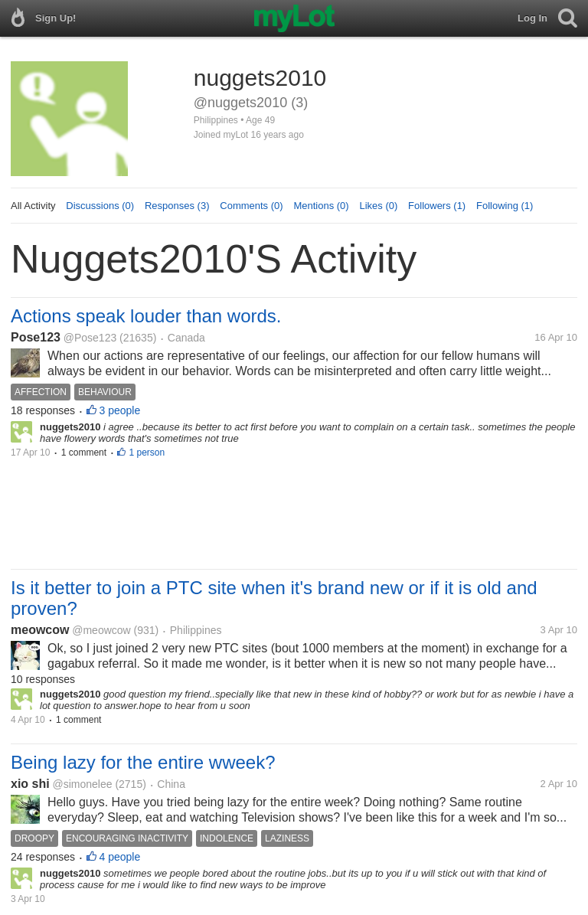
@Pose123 (90, 338)
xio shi (30, 784)
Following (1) (505, 206)
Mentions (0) (321, 206)
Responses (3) (177, 206)
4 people (120, 857)
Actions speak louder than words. (146, 316)
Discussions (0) (100, 206)
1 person (147, 453)
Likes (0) (378, 206)
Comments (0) (251, 206)
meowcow (40, 630)
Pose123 (36, 337)
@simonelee (82, 784)
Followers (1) (437, 206)
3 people (120, 410)
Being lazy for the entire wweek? (143, 762)
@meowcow (101, 630)
